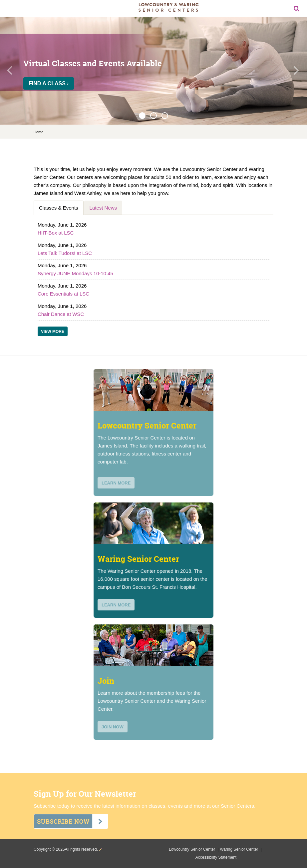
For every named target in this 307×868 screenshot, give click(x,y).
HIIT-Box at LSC (56, 233)
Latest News (103, 208)
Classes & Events (59, 208)
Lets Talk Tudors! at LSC (65, 253)
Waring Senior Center (239, 849)
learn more (116, 483)
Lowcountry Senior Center (192, 849)
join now (113, 727)
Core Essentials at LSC (63, 294)
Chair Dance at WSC (61, 314)
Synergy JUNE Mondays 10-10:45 (75, 273)
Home (38, 132)
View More (53, 332)
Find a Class (49, 83)
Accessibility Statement (216, 857)
